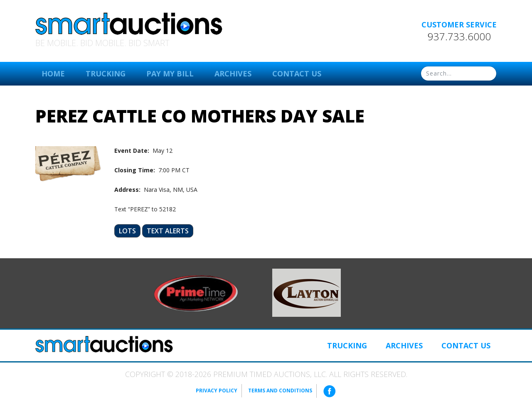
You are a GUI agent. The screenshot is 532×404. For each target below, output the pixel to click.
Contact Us (297, 73)
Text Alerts (168, 231)
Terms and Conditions (280, 391)
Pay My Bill (170, 73)
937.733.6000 (459, 37)
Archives (233, 73)
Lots (127, 231)
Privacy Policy (217, 391)
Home (53, 73)
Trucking (106, 73)
